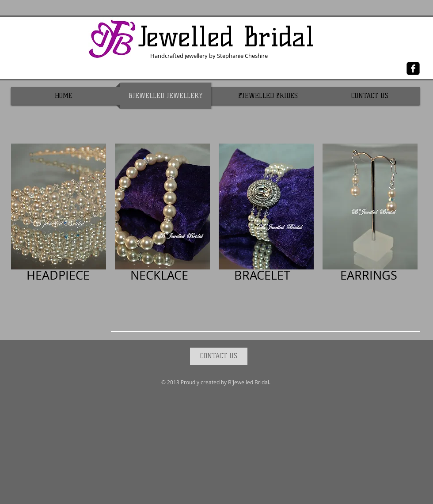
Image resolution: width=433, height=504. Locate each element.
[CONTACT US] (219, 356)
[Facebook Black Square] (413, 68)
